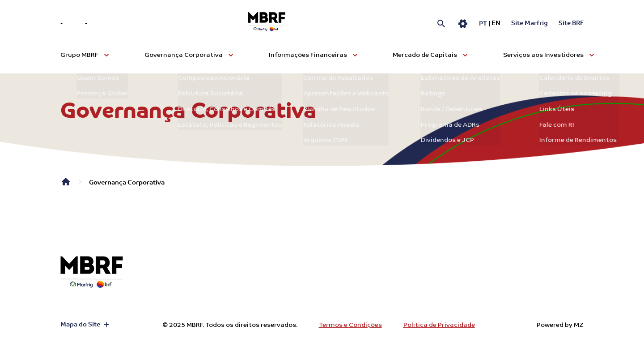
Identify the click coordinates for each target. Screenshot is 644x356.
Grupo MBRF (79, 55)
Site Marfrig (530, 24)
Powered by (560, 325)
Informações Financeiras (308, 55)
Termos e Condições (350, 325)
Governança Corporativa (184, 55)
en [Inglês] (496, 24)
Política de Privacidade (439, 325)
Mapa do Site (80, 325)
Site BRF (571, 24)
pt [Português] (483, 24)
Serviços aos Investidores (543, 55)
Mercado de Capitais (425, 55)
